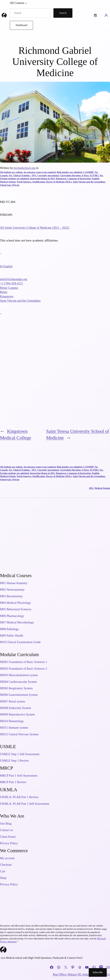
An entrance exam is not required (39, 172)
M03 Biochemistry (11, 596)
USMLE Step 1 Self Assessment (20, 754)
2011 (91, 488)
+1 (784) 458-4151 (12, 283)
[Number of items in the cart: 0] (95, 15)
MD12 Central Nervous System (19, 734)
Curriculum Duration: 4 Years (74, 176)
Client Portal (8, 837)
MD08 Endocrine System (15, 708)
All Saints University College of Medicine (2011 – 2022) (35, 228)
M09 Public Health (12, 636)
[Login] (106, 15)
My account (7, 858)
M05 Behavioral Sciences (16, 609)
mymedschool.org (25, 168)
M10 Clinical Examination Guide (20, 642)
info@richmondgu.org (14, 279)
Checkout (6, 865)
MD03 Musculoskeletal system (19, 675)
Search (63, 13)
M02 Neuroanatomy (12, 590)
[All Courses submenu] (26, 3)
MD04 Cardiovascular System (18, 682)
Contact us (6, 830)
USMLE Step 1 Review (14, 761)
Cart (3, 871)
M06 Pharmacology (12, 616)
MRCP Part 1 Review (13, 782)
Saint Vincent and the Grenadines (89, 182)
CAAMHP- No (90, 172)
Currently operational (48, 176)
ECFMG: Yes (96, 176)
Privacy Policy (9, 843)
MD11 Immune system (14, 728)
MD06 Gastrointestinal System (19, 695)
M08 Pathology (9, 629)
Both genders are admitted (69, 172)
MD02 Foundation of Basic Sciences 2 (24, 669)
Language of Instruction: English (83, 179)
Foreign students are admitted (14, 179)
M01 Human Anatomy (14, 583)
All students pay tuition (11, 172)
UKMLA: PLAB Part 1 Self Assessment (25, 804)
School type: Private (10, 185)
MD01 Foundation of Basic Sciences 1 (24, 662)
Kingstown (61, 179)
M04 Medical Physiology (15, 603)
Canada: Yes (6, 176)
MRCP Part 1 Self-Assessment (19, 776)
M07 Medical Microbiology (17, 622)
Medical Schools (8, 182)
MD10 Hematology (12, 721)
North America (24, 182)
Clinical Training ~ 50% (25, 176)
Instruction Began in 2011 (42, 179)
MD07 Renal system (13, 701)
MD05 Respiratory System (16, 688)
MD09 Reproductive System (17, 714)
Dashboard (21, 25)
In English (6, 266)
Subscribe (98, 972)
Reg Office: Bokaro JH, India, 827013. (76, 974)
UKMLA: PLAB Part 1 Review (19, 797)
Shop (3, 878)
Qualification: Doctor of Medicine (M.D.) (52, 182)
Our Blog (6, 823)
